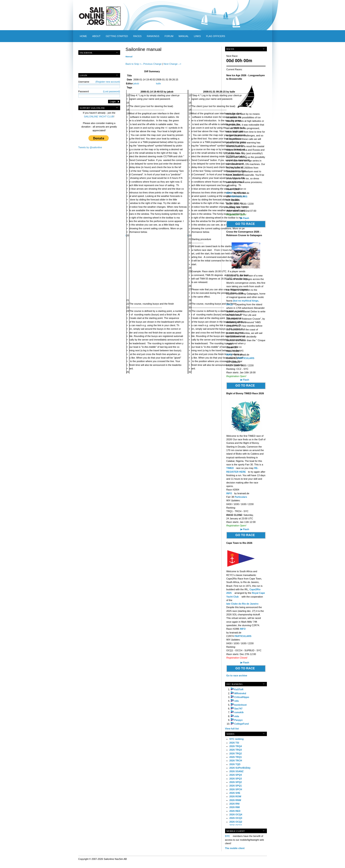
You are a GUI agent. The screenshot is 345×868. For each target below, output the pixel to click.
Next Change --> (172, 64)
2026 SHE (235, 793)
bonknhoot (240, 705)
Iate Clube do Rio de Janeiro (242, 604)
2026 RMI (235, 807)
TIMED (230, 468)
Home (83, 36)
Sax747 (239, 709)
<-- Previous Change (151, 64)
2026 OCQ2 (236, 822)
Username (99, 82)
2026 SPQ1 (236, 786)
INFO (229, 193)
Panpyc (239, 720)
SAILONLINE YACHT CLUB (99, 117)
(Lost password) (111, 91)
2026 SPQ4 (236, 775)
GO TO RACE (245, 224)
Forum (169, 36)
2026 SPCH (236, 789)
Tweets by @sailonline (90, 147)
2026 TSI (234, 743)
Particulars (241, 497)
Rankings (153, 36)
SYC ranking (237, 739)
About (96, 36)
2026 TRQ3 (236, 750)
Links (197, 36)
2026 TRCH (236, 761)
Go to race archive (237, 676)
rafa (237, 701)
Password (99, 91)
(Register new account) (108, 82)
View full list (232, 729)
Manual (184, 36)
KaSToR (239, 689)
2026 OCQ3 (236, 818)
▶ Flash (245, 218)
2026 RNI (235, 804)
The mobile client (235, 848)
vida (237, 716)
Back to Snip (132, 64)
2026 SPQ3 (236, 779)
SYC (228, 836)
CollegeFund (242, 724)
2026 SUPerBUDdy (240, 768)
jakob (136, 83)
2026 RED (235, 811)
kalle (158, 83)
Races (137, 36)
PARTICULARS (239, 196)
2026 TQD (235, 764)
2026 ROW (235, 796)
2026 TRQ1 (236, 757)
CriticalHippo (242, 697)
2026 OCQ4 (236, 814)
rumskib (239, 712)
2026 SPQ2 (236, 782)
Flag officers (216, 36)
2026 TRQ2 (236, 753)
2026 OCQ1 (236, 825)
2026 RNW (235, 800)
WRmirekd (240, 693)
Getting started (117, 36)
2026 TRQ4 (236, 746)
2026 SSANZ (237, 771)
